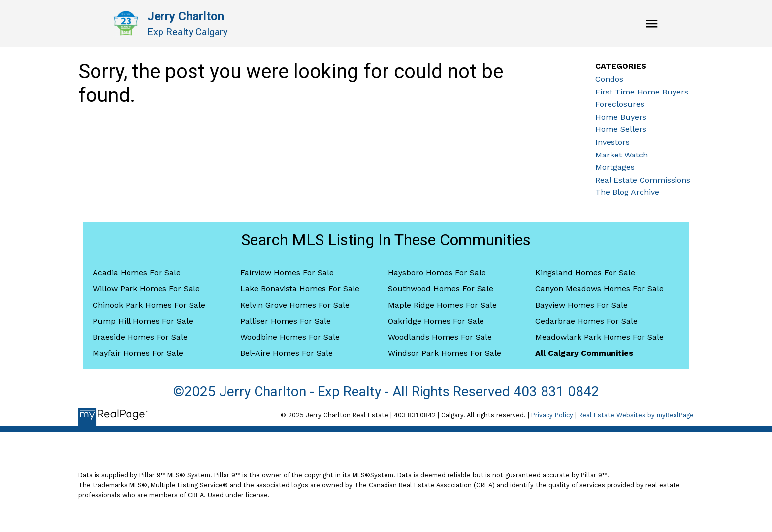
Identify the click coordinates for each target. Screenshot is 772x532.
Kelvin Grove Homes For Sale (295, 305)
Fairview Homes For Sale (287, 272)
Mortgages (615, 167)
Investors (612, 142)
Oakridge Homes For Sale (436, 321)
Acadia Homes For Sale (137, 272)
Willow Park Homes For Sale (146, 289)
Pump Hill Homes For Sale (143, 321)
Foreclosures (620, 104)
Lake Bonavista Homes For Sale (300, 289)
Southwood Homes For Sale (441, 289)
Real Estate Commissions (643, 180)
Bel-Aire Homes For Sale (287, 353)
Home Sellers (621, 129)
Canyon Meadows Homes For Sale (599, 289)
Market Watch (622, 155)
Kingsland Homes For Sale (585, 272)
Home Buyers (621, 117)
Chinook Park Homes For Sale (149, 305)
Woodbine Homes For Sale (290, 337)
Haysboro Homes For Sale (437, 272)
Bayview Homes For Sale (581, 305)
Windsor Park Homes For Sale (445, 353)
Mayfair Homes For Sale (138, 353)
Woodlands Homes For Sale (440, 337)
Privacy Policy (552, 415)
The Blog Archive (627, 192)
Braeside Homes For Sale (140, 337)
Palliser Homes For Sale (286, 321)
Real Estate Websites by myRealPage (636, 415)
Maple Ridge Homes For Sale (442, 305)
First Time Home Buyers (642, 92)
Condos (609, 79)
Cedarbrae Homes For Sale (586, 321)
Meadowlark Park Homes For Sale (599, 337)
